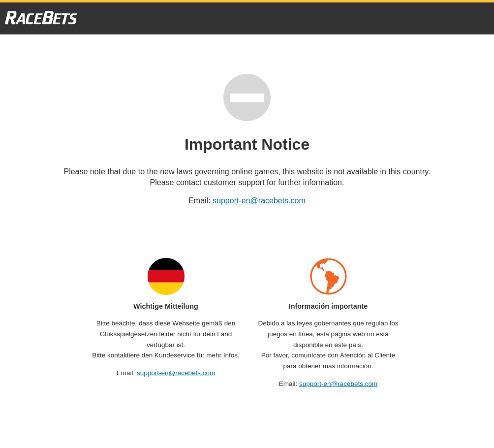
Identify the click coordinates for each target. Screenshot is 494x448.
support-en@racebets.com (259, 201)
